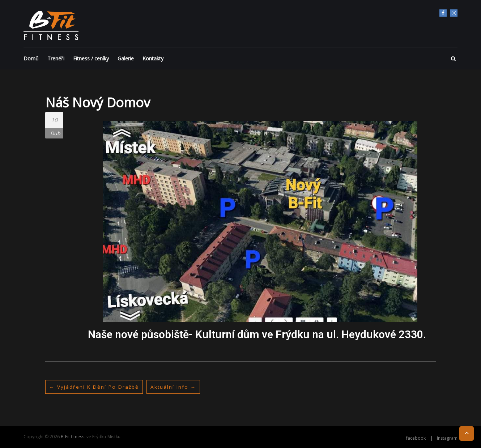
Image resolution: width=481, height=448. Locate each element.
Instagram (454, 13)
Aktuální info (176, 387)
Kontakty (153, 58)
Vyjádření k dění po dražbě (95, 387)
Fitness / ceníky (91, 58)
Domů (31, 58)
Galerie (126, 58)
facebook (443, 13)
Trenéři (56, 58)
